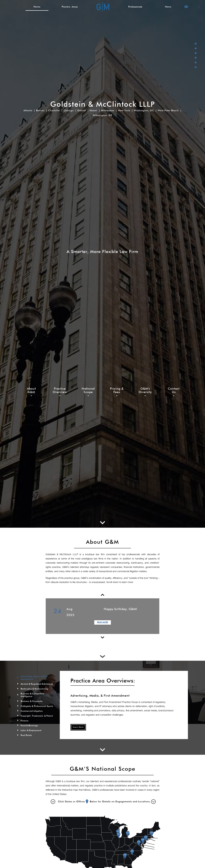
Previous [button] (43, 616)
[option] (102, 616)
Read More (103, 622)
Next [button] (162, 616)
